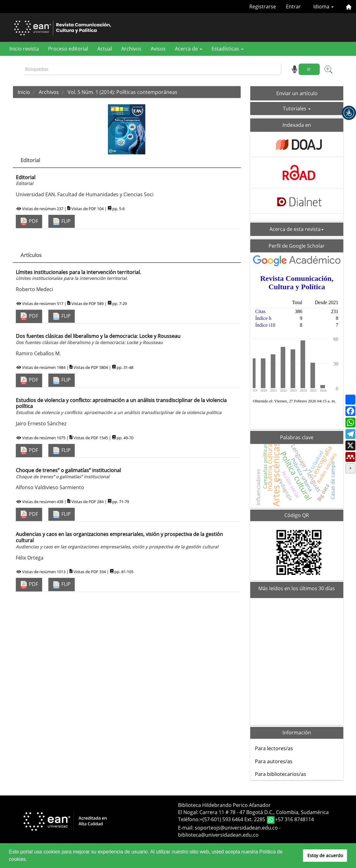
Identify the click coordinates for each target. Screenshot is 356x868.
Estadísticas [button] (227, 49)
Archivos (131, 49)
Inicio (24, 92)
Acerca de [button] (189, 49)
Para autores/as (274, 761)
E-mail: (186, 828)
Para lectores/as (274, 748)
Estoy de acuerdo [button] (325, 855)
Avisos (158, 49)
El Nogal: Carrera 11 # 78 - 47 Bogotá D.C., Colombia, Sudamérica (253, 812)
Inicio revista (24, 49)
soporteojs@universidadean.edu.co (236, 828)
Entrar (293, 7)
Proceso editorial (68, 49)
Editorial (26, 180)
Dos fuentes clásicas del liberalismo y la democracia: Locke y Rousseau (98, 339)
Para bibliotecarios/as (280, 774)
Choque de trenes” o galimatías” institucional (68, 473)
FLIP (62, 221)
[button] (349, 113)
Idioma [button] (323, 7)
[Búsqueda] (152, 69)
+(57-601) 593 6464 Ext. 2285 (233, 819)
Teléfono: (189, 819)
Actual (105, 49)
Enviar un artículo (297, 93)
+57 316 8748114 (294, 819)
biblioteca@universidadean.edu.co (218, 835)
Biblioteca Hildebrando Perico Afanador (224, 805)
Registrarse (263, 7)
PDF (29, 221)
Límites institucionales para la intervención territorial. (78, 275)
